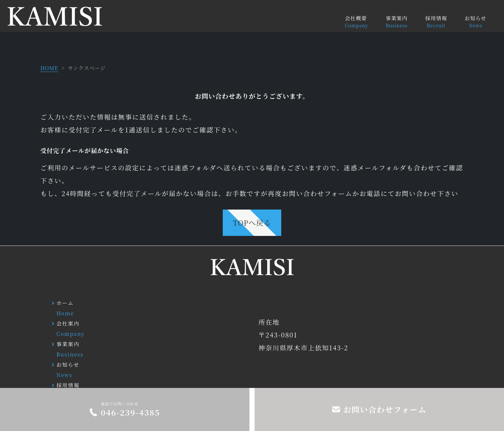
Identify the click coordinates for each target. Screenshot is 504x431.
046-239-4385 (130, 412)
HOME (49, 68)
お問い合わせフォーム (385, 409)
